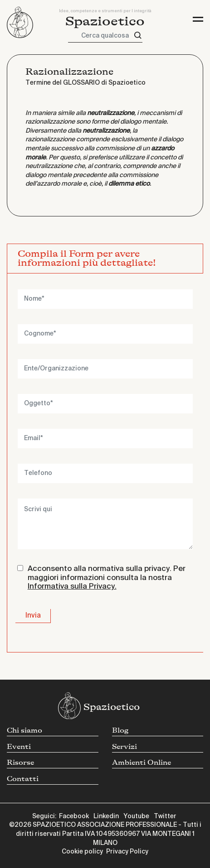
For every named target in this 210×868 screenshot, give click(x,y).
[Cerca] (138, 36)
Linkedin (106, 816)
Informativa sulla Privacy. (72, 587)
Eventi (19, 747)
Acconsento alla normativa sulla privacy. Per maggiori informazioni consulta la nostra (107, 578)
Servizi (125, 747)
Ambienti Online (142, 763)
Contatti (23, 779)
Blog (120, 731)
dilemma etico (129, 184)
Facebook (74, 816)
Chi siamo (24, 731)
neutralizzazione (111, 113)
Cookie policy (82, 852)
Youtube (136, 816)
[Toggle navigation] (198, 19)
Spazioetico (105, 22)
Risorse (20, 763)
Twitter (165, 816)
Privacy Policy (127, 852)
